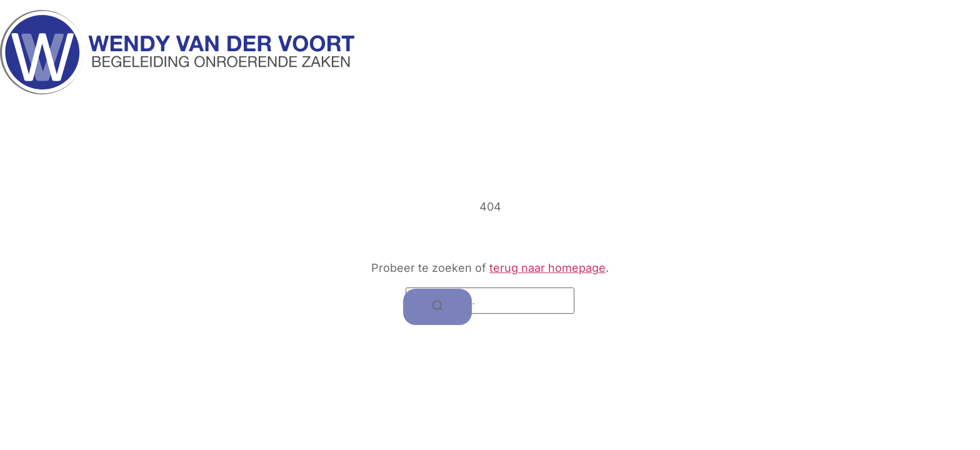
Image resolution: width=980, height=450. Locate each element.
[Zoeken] (437, 307)
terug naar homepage (547, 268)
